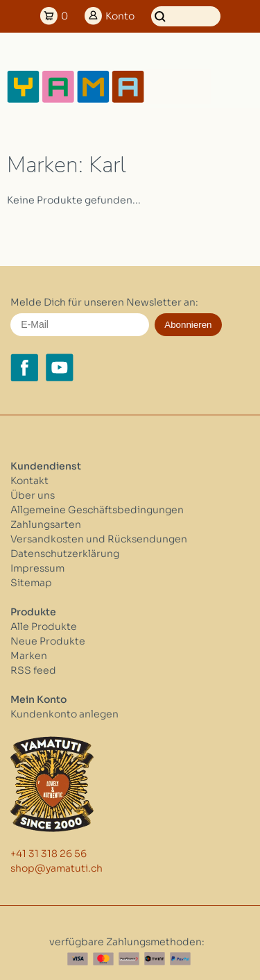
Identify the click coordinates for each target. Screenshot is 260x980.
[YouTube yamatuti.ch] (60, 367)
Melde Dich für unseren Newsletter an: (104, 302)
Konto (120, 16)
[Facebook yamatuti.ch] (24, 367)
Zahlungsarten (46, 524)
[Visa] (78, 959)
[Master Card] (103, 959)
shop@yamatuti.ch (57, 868)
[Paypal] (180, 959)
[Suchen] (186, 16)
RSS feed (33, 670)
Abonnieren (188, 325)
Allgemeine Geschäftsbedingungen (97, 510)
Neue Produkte (48, 641)
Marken (29, 656)
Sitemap (31, 583)
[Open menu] (236, 87)
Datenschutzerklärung (65, 554)
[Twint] (155, 959)
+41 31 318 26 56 (49, 854)
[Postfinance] (129, 959)
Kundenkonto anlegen (64, 714)
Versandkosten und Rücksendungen (99, 539)
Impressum (37, 568)
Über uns (33, 495)
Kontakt (29, 481)
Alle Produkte (44, 626)
